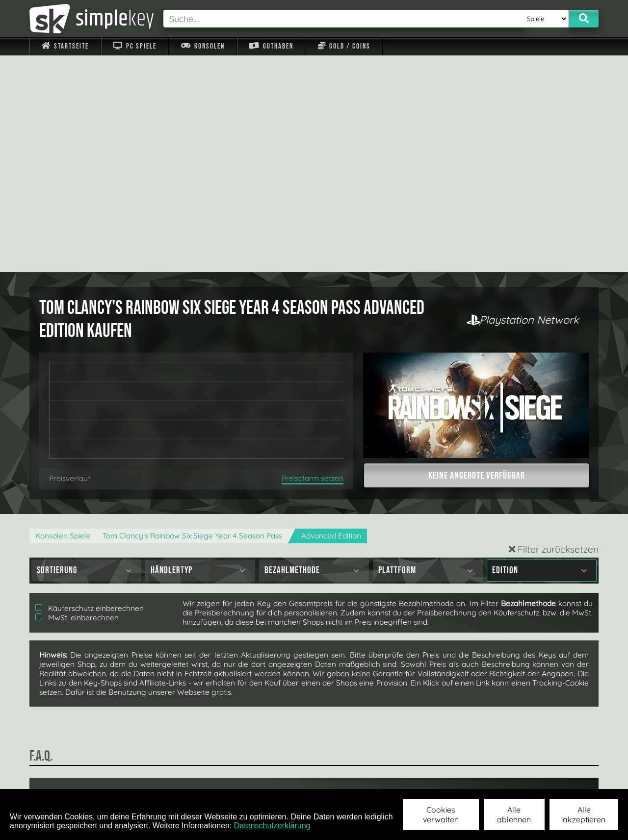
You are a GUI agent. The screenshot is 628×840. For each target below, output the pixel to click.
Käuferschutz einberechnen (90, 392)
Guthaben (271, 46)
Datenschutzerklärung (272, 826)
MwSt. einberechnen (77, 401)
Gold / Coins (344, 46)
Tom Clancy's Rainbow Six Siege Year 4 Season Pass (192, 319)
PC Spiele (135, 46)
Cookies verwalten (441, 815)
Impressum (71, 776)
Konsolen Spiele (63, 319)
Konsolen (203, 46)
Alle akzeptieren (584, 815)
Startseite (65, 46)
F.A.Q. (252, 776)
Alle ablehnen (514, 815)
